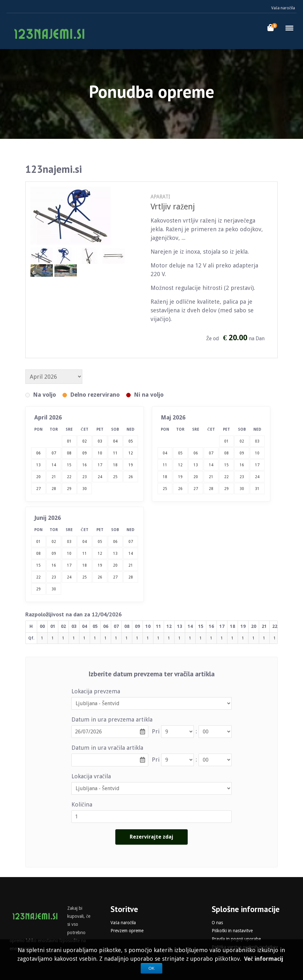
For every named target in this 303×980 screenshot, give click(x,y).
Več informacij (264, 959)
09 (242, 453)
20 (38, 477)
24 (100, 477)
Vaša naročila (283, 8)
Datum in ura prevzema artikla (112, 719)
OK (152, 968)
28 (54, 489)
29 (69, 489)
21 (54, 477)
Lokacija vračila (91, 776)
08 (226, 453)
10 (257, 453)
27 (38, 489)
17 (100, 465)
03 (257, 441)
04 (165, 453)
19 (131, 465)
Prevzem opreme (127, 931)
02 (242, 441)
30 (85, 489)
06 (196, 453)
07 (211, 453)
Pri (156, 731)
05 (180, 453)
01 (226, 441)
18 (115, 465)
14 (54, 465)
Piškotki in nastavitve (232, 931)
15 (69, 465)
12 (180, 465)
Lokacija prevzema (96, 691)
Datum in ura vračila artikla (107, 748)
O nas (217, 923)
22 (69, 477)
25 (115, 477)
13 (38, 465)
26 (131, 477)
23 (85, 477)
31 (257, 489)
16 (85, 465)
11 (165, 465)
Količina (82, 804)
